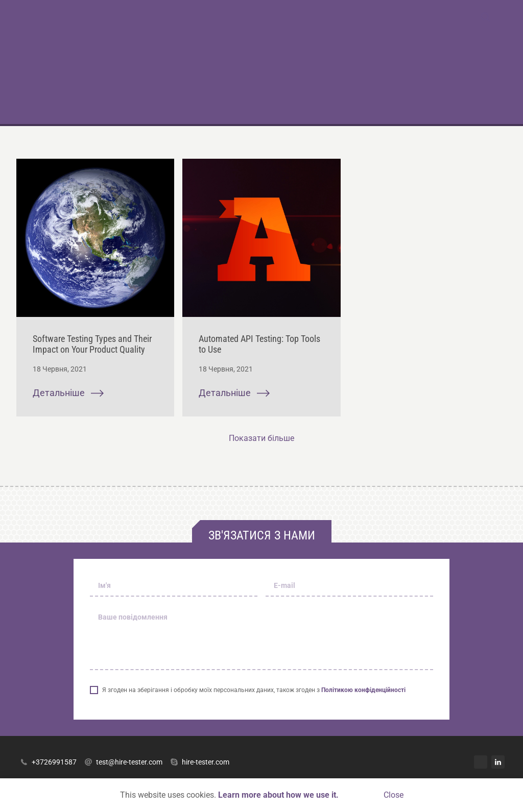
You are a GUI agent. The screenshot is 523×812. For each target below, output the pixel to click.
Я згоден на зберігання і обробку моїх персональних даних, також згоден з (254, 690)
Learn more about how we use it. (278, 795)
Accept (361, 795)
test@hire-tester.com (124, 762)
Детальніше (68, 393)
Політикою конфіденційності (363, 690)
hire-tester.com (200, 762)
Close (394, 795)
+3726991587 (49, 762)
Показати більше (261, 438)
